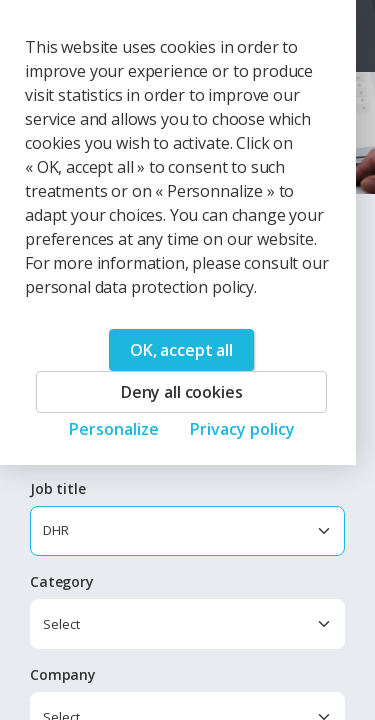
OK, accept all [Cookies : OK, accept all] (181, 350)
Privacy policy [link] (242, 429)
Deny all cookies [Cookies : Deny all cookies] (181, 392)
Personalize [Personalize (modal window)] (114, 429)
